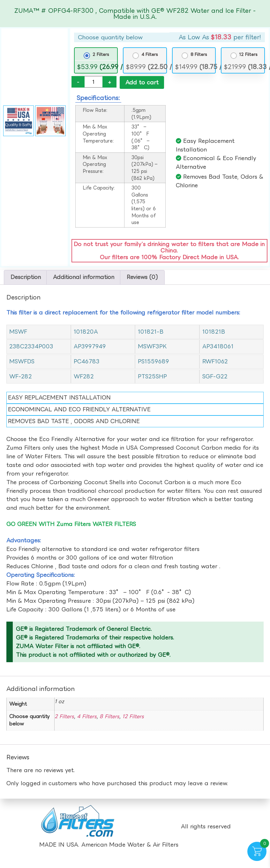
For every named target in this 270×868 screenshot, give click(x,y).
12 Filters (248, 54)
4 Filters (150, 54)
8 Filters (199, 54)
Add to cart (142, 82)
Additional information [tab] (84, 278)
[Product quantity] (94, 82)
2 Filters (101, 54)
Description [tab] (26, 278)
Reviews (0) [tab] (142, 278)
